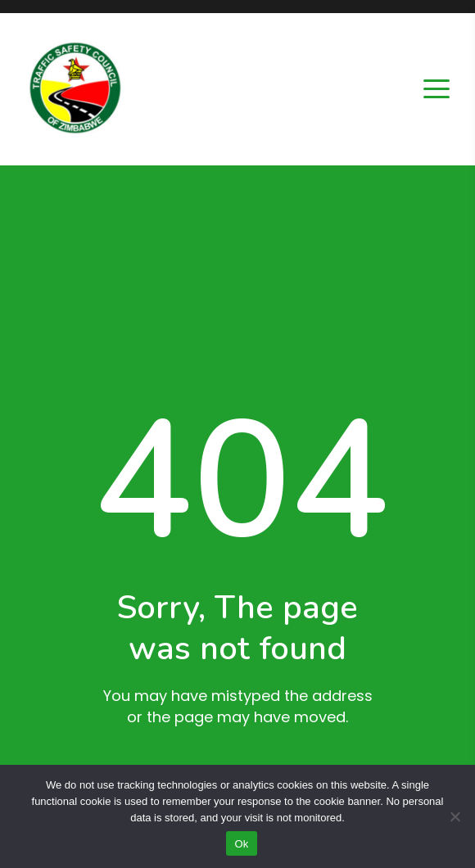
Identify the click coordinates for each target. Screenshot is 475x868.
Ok (241, 844)
